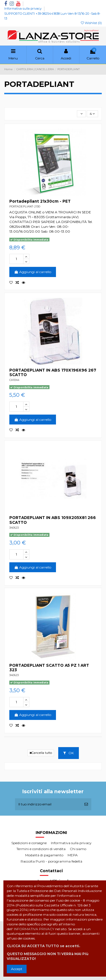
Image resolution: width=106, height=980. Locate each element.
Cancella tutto (41, 753)
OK (69, 753)
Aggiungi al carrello (33, 272)
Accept (17, 969)
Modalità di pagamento (44, 855)
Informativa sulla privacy (23, 8)
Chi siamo (78, 849)
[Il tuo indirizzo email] (48, 804)
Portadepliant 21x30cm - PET (40, 201)
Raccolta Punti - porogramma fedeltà (51, 861)
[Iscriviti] (86, 804)
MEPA (73, 855)
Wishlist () (91, 23)
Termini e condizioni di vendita (41, 849)
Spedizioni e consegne (29, 843)
